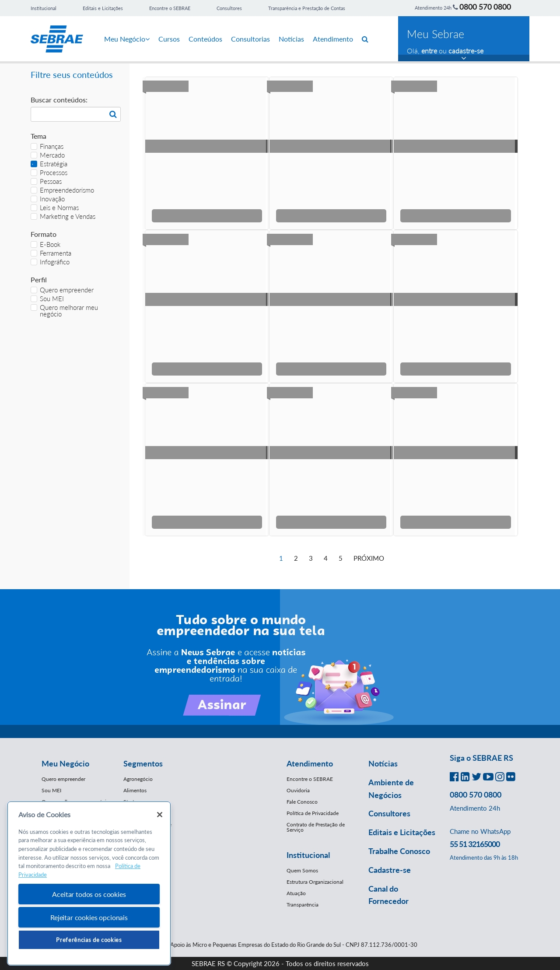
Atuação (296, 893)
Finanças (47, 146)
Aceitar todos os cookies (89, 894)
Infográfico (50, 262)
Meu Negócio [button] (65, 763)
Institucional (44, 8)
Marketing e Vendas (63, 216)
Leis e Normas (55, 208)
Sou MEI (47, 299)
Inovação (48, 199)
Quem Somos (302, 870)
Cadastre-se (390, 870)
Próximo (369, 558)
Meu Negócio (127, 39)
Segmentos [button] (143, 763)
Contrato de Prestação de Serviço (316, 827)
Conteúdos (205, 39)
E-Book (45, 244)
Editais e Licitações (103, 8)
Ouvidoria (298, 790)
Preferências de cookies (89, 940)
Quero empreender (62, 290)
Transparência (303, 905)
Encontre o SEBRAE (170, 8)
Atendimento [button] (310, 763)
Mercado (48, 155)
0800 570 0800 (485, 7)
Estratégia (49, 164)
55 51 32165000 (475, 844)
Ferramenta (51, 253)
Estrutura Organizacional (315, 882)
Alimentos (135, 790)
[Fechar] (160, 815)
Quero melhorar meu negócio (64, 311)
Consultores (229, 8)
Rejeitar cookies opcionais (89, 917)
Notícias (291, 39)
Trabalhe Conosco (399, 851)
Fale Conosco (302, 802)
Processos (49, 173)
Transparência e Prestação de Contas (307, 8)
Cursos (169, 39)
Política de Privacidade (313, 813)
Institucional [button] (308, 855)
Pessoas (46, 181)
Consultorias (250, 39)
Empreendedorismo (62, 190)
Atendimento (333, 39)
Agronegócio (138, 779)
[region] (89, 884)
